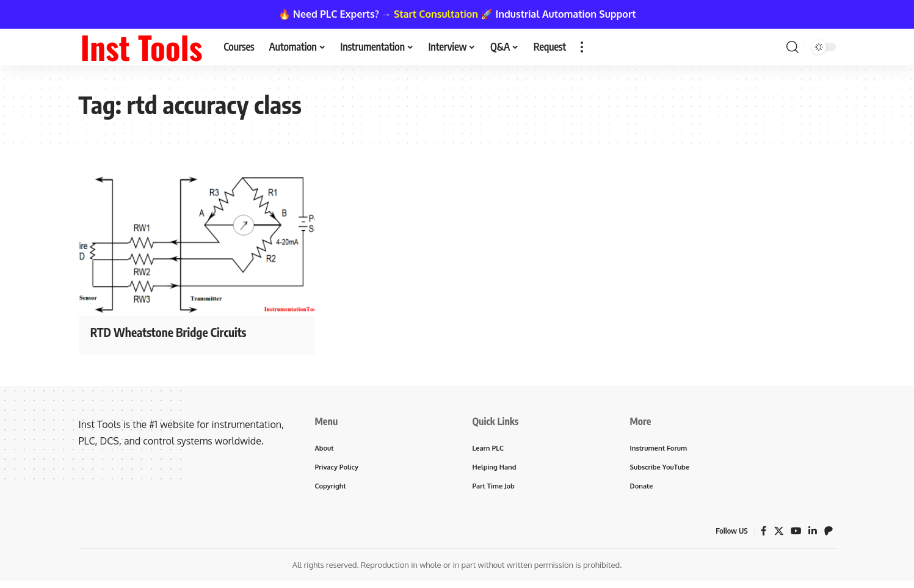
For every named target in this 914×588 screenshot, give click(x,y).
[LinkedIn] (813, 533)
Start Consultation (436, 14)
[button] (582, 47)
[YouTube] (796, 533)
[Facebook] (763, 533)
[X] (778, 533)
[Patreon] (829, 533)
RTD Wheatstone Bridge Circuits (180, 332)
